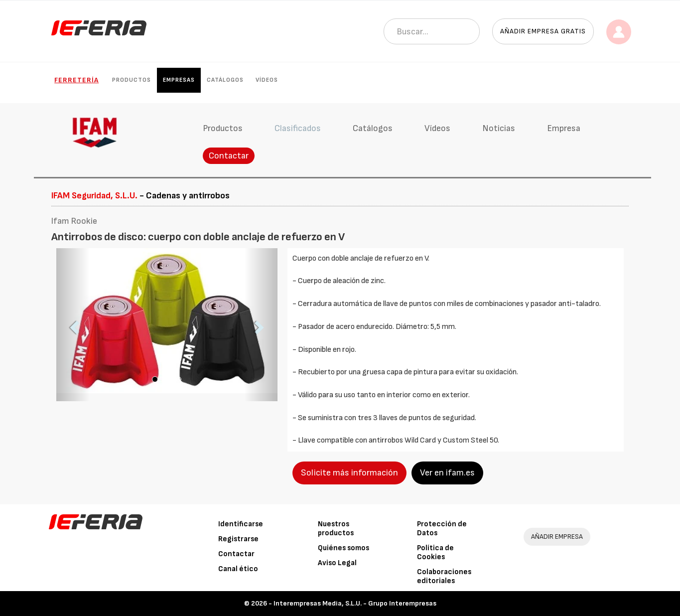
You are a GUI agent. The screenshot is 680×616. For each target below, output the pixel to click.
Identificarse (241, 524)
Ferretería (76, 80)
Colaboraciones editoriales (444, 576)
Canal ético (238, 569)
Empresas (179, 80)
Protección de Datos (442, 529)
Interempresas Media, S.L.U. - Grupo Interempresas (355, 603)
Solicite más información (349, 473)
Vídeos (267, 80)
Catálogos (225, 80)
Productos (132, 80)
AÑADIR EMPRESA (557, 537)
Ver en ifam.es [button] (447, 473)
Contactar (229, 156)
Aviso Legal (337, 563)
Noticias (499, 128)
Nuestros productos (336, 529)
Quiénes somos (343, 548)
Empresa (564, 128)
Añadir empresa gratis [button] (543, 31)
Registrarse (238, 539)
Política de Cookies (435, 552)
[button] (73, 325)
